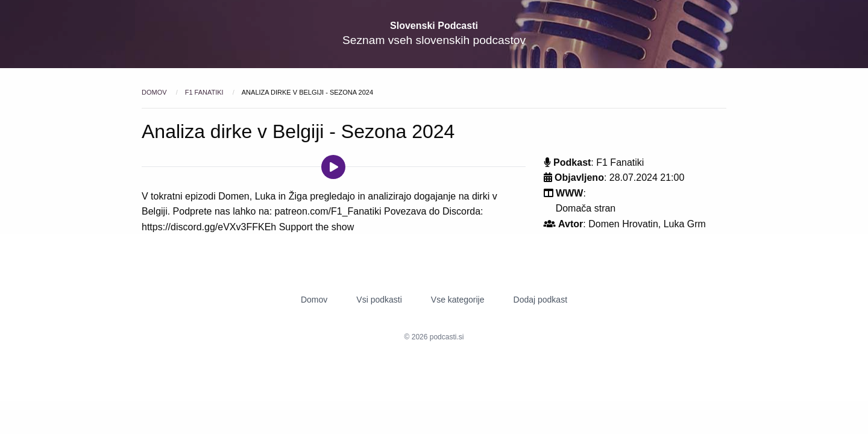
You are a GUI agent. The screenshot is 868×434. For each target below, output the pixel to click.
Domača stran (586, 208)
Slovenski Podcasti (434, 26)
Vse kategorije (458, 300)
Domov (155, 92)
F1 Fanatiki (205, 92)
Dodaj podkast (541, 300)
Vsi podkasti (379, 300)
